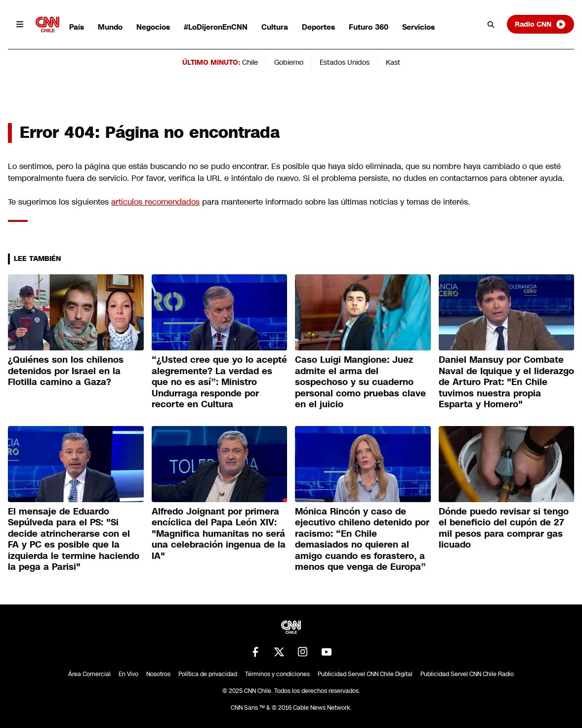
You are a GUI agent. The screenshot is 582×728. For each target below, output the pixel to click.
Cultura (275, 27)
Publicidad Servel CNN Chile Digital (365, 674)
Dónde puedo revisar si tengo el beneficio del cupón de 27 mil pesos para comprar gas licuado (504, 528)
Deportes (318, 27)
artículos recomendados (155, 202)
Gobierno (289, 62)
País (77, 27)
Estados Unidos (345, 62)
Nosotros (158, 674)
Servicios (418, 27)
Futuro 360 (369, 27)
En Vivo (128, 674)
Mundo (110, 27)
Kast (393, 62)
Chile (250, 62)
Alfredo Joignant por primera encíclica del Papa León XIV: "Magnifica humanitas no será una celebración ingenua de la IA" (219, 534)
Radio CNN (540, 24)
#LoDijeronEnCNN (216, 27)
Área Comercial (89, 674)
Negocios (153, 27)
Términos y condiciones (277, 674)
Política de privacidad (208, 674)
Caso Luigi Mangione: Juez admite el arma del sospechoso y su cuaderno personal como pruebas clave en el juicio (360, 382)
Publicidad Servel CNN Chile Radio (467, 674)
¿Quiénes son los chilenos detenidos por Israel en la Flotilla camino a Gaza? (66, 371)
